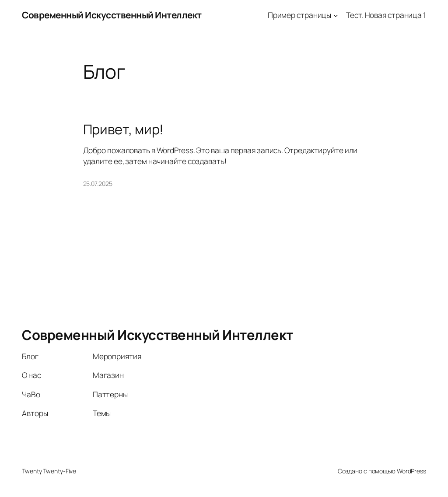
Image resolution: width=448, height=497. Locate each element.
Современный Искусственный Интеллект (112, 15)
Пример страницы (300, 15)
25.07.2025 (98, 184)
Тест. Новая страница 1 (386, 15)
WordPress (411, 471)
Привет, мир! (124, 129)
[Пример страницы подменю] (336, 15)
